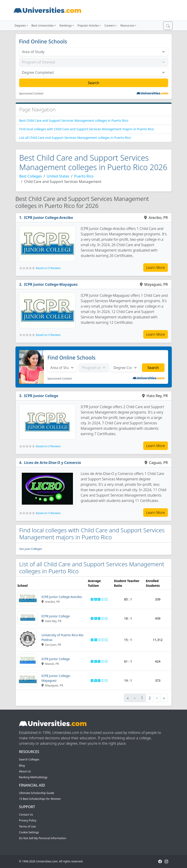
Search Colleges (29, 759)
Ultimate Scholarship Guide (37, 793)
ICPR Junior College (41, 396)
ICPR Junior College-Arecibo (48, 218)
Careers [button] (110, 25)
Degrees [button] (20, 25)
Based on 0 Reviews (48, 268)
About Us (25, 771)
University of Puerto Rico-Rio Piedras (63, 637)
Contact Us (26, 815)
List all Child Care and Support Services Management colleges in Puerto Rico (75, 138)
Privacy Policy (28, 820)
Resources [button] (127, 25)
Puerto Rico (84, 176)
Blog (22, 766)
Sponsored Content (31, 94)
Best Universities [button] (43, 25)
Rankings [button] (66, 25)
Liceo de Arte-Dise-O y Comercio (53, 463)
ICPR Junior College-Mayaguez (51, 284)
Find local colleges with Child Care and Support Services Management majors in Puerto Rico (87, 129)
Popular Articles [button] (88, 25)
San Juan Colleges (31, 549)
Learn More (156, 268)
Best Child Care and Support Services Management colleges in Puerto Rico (74, 120)
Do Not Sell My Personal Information (43, 838)
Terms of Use (27, 826)
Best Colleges (31, 176)
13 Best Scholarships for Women (40, 799)
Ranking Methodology (33, 777)
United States (58, 176)
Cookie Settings (29, 832)
